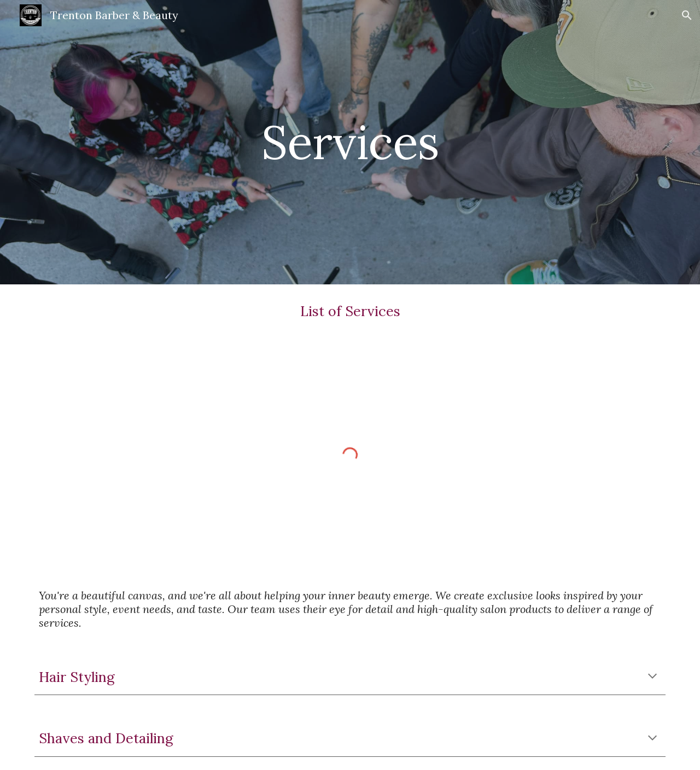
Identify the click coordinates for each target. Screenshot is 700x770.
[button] (687, 15)
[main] (350, 142)
